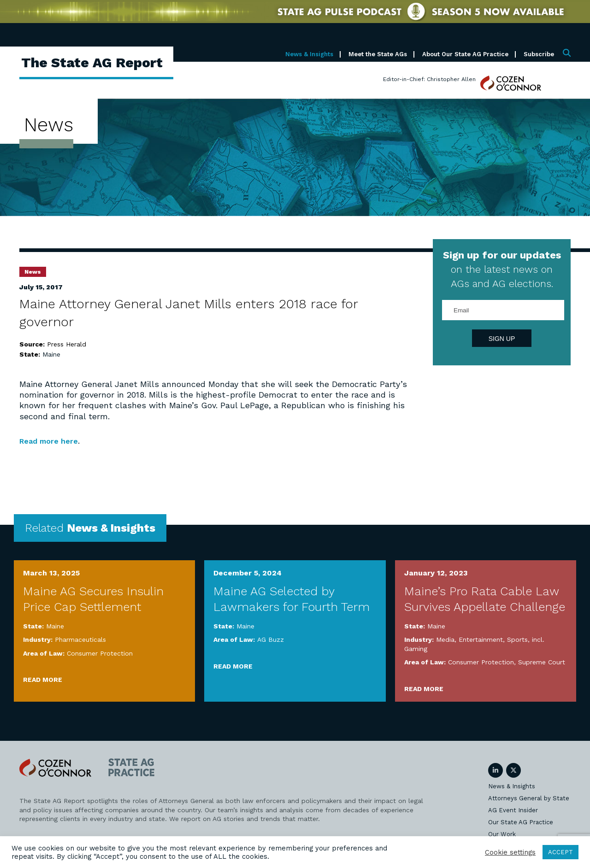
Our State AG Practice (521, 822)
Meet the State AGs (378, 54)
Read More (43, 680)
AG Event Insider (513, 810)
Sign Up (502, 339)
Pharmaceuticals (80, 639)
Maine (51, 354)
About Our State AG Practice (465, 54)
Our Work (502, 834)
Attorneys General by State (529, 798)
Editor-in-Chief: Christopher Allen (429, 79)
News (33, 272)
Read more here (52, 441)
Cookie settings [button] (510, 852)
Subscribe (539, 54)
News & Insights (309, 54)
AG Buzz (271, 639)
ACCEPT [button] (560, 852)
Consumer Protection (100, 653)
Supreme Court (542, 662)
